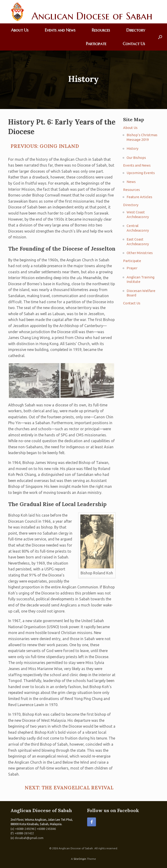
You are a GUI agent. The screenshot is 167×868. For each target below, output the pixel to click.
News (131, 182)
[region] (83, 80)
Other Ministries (140, 253)
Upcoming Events (141, 173)
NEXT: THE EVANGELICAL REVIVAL (69, 788)
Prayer (132, 268)
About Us (20, 30)
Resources (101, 30)
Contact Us (134, 44)
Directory (136, 30)
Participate (96, 44)
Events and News (60, 30)
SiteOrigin (80, 859)
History (132, 148)
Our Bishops (136, 158)
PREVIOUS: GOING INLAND (45, 146)
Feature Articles (139, 197)
